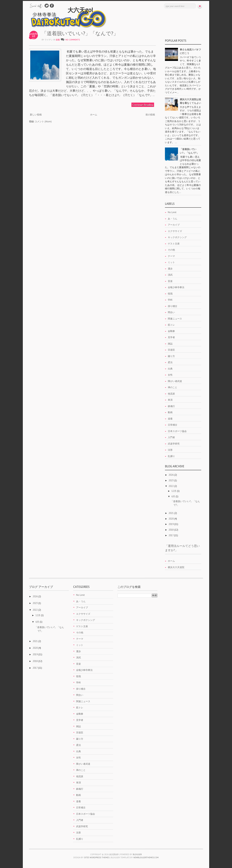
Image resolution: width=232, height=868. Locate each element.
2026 (171, 475)
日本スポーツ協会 (177, 431)
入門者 (171, 437)
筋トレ (171, 325)
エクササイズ (175, 231)
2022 (171, 486)
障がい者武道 (175, 381)
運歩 (170, 269)
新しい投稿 (36, 115)
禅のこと (173, 387)
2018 (171, 530)
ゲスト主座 (174, 244)
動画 (170, 412)
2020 (171, 519)
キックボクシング (177, 237)
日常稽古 (173, 425)
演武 (170, 275)
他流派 (171, 394)
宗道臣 (171, 350)
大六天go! (80, 10)
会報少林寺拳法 (176, 287)
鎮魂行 (171, 406)
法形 (170, 450)
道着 (58, 40)
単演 (170, 400)
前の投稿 (150, 115)
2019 (171, 524)
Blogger (137, 854)
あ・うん (173, 219)
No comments (73, 40)
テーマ (171, 256)
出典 (170, 369)
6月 (174, 496)
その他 (171, 250)
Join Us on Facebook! (52, 6)
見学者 (171, 337)
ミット (171, 262)
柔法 (170, 362)
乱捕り (171, 456)
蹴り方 (171, 356)
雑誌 (170, 344)
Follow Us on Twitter (47, 6)
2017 (171, 535)
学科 (170, 300)
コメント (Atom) (43, 122)
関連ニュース (175, 319)
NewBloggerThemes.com (146, 857)
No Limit (172, 212)
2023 (171, 480)
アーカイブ (174, 225)
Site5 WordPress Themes (97, 857)
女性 (170, 375)
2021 (171, 513)
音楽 (170, 281)
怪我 (170, 294)
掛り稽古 (173, 306)
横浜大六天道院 (176, 567)
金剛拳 (171, 331)
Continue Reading (143, 105)
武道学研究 (174, 444)
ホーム (94, 115)
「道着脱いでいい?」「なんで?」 (80, 33)
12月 (174, 491)
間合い (171, 312)
